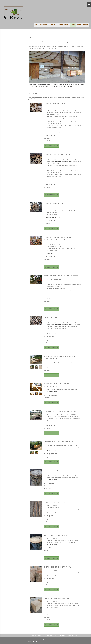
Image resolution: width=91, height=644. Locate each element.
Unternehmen (44, 25)
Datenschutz (36, 640)
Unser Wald (54, 25)
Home (36, 25)
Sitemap (49, 640)
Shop (73, 25)
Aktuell (79, 25)
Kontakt (86, 25)
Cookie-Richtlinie (43, 640)
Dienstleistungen (64, 25)
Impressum (31, 640)
